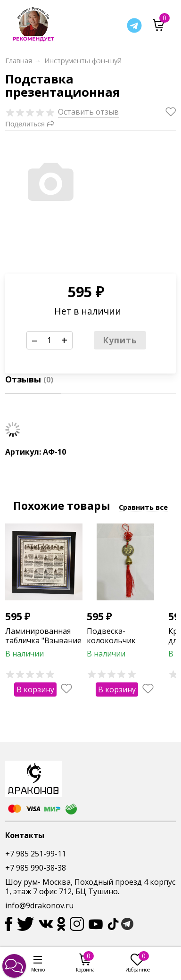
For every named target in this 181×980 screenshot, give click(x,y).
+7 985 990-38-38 (36, 868)
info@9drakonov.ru (39, 905)
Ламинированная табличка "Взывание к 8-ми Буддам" (43, 641)
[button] (14, 966)
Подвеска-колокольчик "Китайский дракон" (124, 641)
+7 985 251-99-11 (36, 854)
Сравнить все (143, 507)
